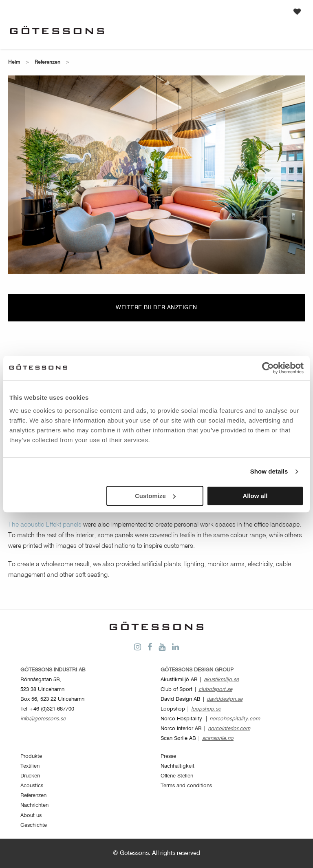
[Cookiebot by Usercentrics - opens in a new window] (268, 368)
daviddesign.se (225, 699)
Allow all (255, 496)
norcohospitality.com (235, 719)
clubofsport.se (215, 690)
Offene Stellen (177, 776)
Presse (168, 756)
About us (31, 816)
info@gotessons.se (43, 719)
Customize (155, 496)
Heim (14, 62)
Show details (269, 471)
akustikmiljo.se (221, 680)
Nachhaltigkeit (177, 766)
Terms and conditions (186, 786)
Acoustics (32, 786)
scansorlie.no (218, 738)
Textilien (30, 766)
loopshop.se (206, 709)
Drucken (30, 776)
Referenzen (47, 62)
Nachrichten (34, 805)
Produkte (31, 756)
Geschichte (34, 825)
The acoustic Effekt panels (45, 525)
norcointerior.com (229, 729)
